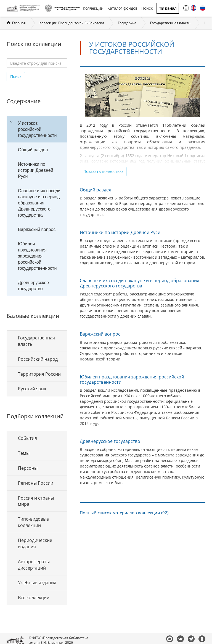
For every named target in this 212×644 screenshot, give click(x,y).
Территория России (39, 374)
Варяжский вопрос (37, 229)
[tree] (37, 206)
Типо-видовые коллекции (33, 522)
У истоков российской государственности (37, 129)
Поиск (147, 8)
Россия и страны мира (36, 501)
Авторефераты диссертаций (34, 565)
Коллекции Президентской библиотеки (72, 23)
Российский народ (38, 359)
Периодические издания (35, 543)
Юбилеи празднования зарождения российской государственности (37, 256)
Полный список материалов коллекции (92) (124, 513)
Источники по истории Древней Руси (36, 170)
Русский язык (32, 389)
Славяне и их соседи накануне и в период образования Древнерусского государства (39, 203)
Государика (127, 23)
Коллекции (93, 8)
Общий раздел (33, 150)
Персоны (28, 468)
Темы (24, 453)
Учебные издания (37, 583)
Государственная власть (170, 23)
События (27, 438)
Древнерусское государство (33, 285)
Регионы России (36, 483)
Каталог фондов (122, 8)
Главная (19, 23)
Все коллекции (34, 598)
